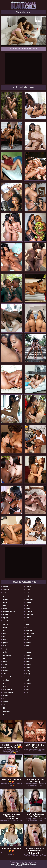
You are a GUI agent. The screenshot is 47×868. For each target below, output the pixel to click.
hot (4, 658)
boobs (28, 590)
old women (30, 658)
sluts (5, 699)
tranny (28, 674)
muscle (28, 649)
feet (4, 630)
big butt (6, 621)
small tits (6, 702)
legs (4, 668)
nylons (28, 655)
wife (27, 689)
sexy (4, 686)
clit (27, 605)
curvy (28, 621)
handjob (6, 649)
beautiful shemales (10, 612)
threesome (7, 711)
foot (4, 633)
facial (28, 624)
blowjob (28, 587)
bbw (4, 605)
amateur (6, 590)
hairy (5, 646)
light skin (29, 630)
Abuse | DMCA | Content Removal (23, 864)
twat (27, 677)
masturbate (30, 633)
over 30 (28, 661)
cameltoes (29, 599)
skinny (5, 696)
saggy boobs (7, 677)
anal (4, 593)
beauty (5, 615)
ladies (5, 665)
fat (27, 627)
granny (5, 643)
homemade (7, 655)
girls (4, 640)
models (28, 643)
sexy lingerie (7, 689)
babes (5, 602)
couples (28, 608)
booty (28, 593)
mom (27, 646)
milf (27, 640)
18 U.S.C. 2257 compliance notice (24, 866)
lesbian (5, 671)
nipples (28, 652)
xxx (27, 693)
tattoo (5, 705)
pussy (28, 671)
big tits (5, 624)
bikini (5, 627)
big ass (5, 618)
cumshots (29, 615)
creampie (29, 612)
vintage (28, 683)
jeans (5, 661)
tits (4, 714)
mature (28, 636)
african (5, 587)
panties (28, 665)
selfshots (6, 680)
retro (4, 674)
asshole (6, 599)
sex (4, 683)
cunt (27, 618)
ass (4, 596)
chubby (28, 602)
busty (28, 596)
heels (5, 652)
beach (5, 608)
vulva (28, 686)
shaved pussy (8, 693)
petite (28, 668)
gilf (4, 636)
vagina (28, 680)
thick (5, 708)
